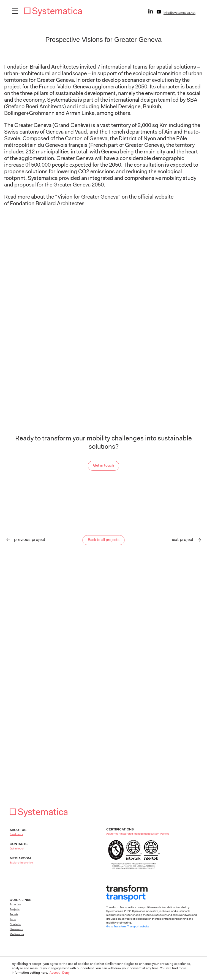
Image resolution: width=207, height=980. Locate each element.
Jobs (13, 920)
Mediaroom (17, 935)
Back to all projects (104, 540)
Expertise (15, 905)
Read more (16, 835)
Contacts (15, 925)
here (44, 973)
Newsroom (16, 930)
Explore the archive (21, 863)
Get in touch (103, 466)
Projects (15, 910)
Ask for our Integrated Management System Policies (138, 834)
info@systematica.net (179, 13)
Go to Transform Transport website (128, 927)
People (14, 915)
